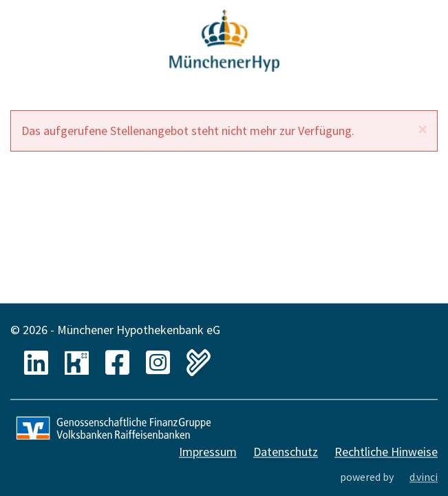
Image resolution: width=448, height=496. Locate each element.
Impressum (208, 452)
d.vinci (424, 477)
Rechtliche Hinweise (386, 452)
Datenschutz (286, 452)
